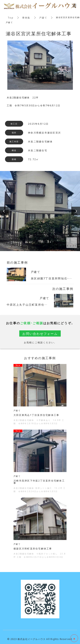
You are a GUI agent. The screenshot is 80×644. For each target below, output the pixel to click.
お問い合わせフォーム (40, 333)
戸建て (43, 18)
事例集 (26, 18)
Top (11, 18)
